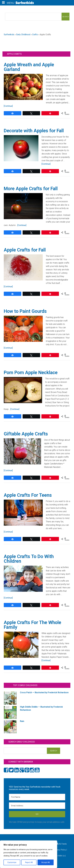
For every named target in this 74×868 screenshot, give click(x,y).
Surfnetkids (9, 35)
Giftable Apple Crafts (26, 434)
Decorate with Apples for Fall (34, 131)
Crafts (35, 35)
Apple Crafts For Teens (28, 495)
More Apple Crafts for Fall (31, 189)
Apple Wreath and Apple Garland (29, 67)
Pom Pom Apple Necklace (31, 373)
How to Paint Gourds (25, 311)
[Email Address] (37, 806)
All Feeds (61, 844)
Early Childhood (23, 35)
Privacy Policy (60, 850)
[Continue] (8, 106)
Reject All (29, 862)
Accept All (46, 862)
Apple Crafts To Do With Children (29, 559)
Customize (12, 862)
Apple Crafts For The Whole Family (32, 625)
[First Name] (37, 797)
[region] (29, 854)
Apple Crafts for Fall (25, 250)
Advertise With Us (57, 856)
